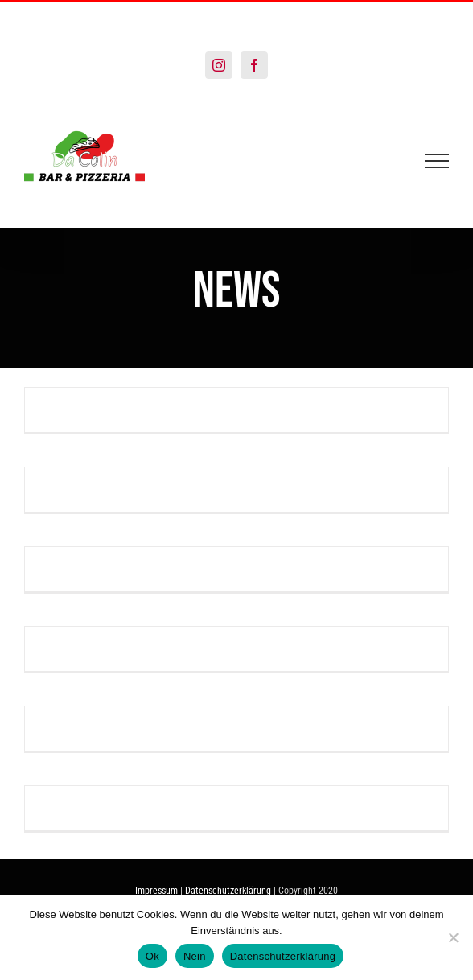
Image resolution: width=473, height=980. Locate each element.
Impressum (156, 891)
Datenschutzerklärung (228, 891)
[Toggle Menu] (437, 161)
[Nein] (453, 937)
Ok (152, 956)
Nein (195, 956)
